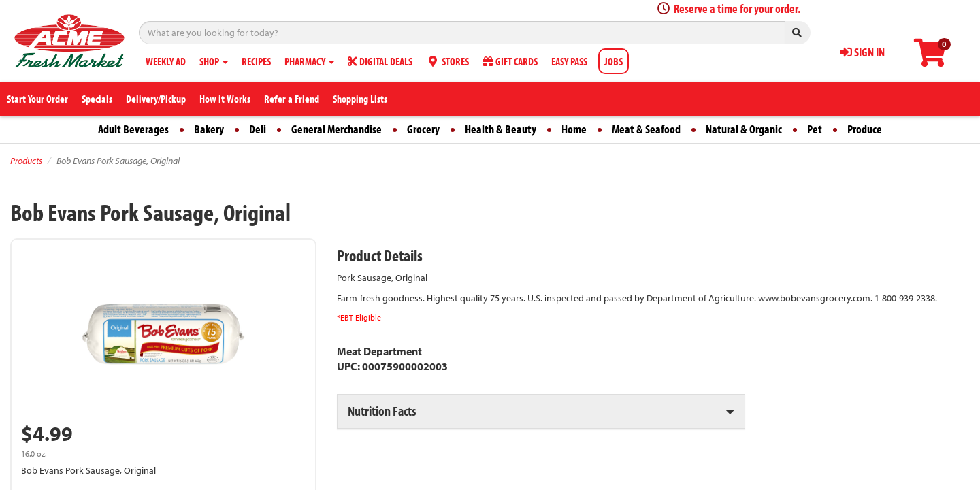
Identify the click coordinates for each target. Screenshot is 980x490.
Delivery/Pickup (156, 99)
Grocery (423, 129)
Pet (815, 129)
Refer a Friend (292, 99)
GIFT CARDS (510, 61)
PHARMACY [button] (309, 61)
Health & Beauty (501, 129)
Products (26, 161)
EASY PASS (569, 61)
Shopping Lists (360, 99)
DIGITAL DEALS (380, 61)
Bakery (209, 129)
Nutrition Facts (382, 411)
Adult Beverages (133, 129)
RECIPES (256, 61)
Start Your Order (37, 99)
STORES (447, 61)
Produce (865, 129)
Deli (258, 129)
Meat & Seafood (646, 129)
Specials (97, 99)
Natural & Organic (744, 129)
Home (574, 129)
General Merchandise (337, 129)
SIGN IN (862, 52)
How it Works (225, 99)
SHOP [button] (214, 61)
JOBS (614, 61)
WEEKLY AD (166, 61)
